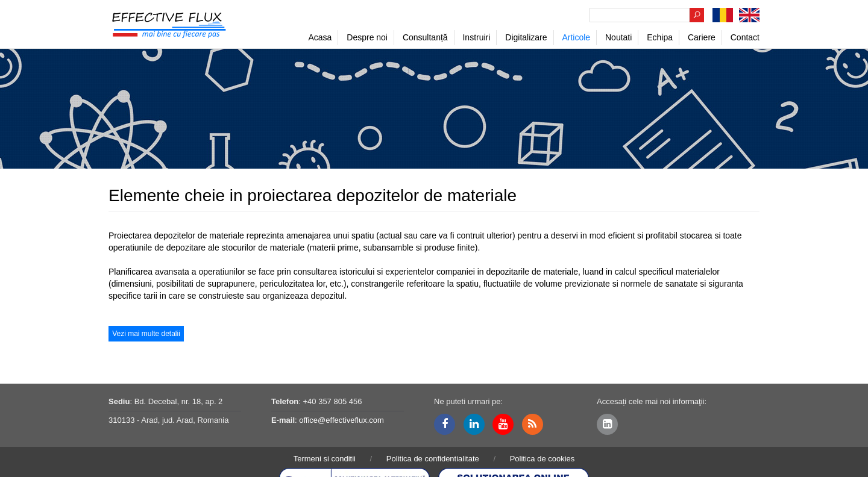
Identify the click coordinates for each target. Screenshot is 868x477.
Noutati (618, 37)
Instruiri (476, 37)
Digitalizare (526, 37)
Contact (745, 37)
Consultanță (425, 37)
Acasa (320, 37)
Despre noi (367, 37)
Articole (576, 37)
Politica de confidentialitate (433, 459)
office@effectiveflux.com (341, 420)
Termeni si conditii (325, 459)
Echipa (660, 37)
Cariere (702, 37)
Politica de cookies (542, 459)
